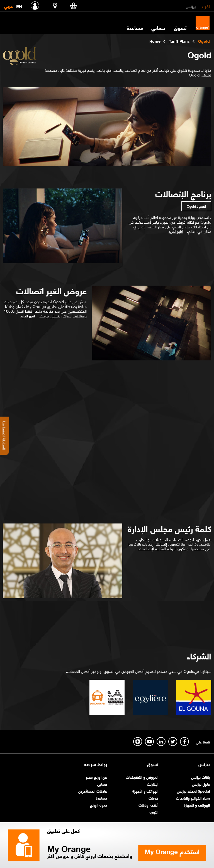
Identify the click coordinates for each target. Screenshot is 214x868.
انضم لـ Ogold (196, 206)
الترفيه (154, 812)
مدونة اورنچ (99, 805)
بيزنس (191, 6)
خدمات (153, 798)
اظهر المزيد (176, 232)
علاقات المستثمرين (93, 791)
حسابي (158, 28)
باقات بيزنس (200, 777)
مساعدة (135, 28)
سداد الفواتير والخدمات (193, 798)
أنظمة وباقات (148, 805)
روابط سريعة (96, 764)
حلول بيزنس (201, 784)
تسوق (180, 28)
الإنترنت (153, 784)
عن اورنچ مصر (96, 777)
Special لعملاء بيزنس (193, 791)
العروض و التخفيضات (142, 777)
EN (19, 5)
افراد (206, 6)
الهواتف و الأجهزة (197, 805)
